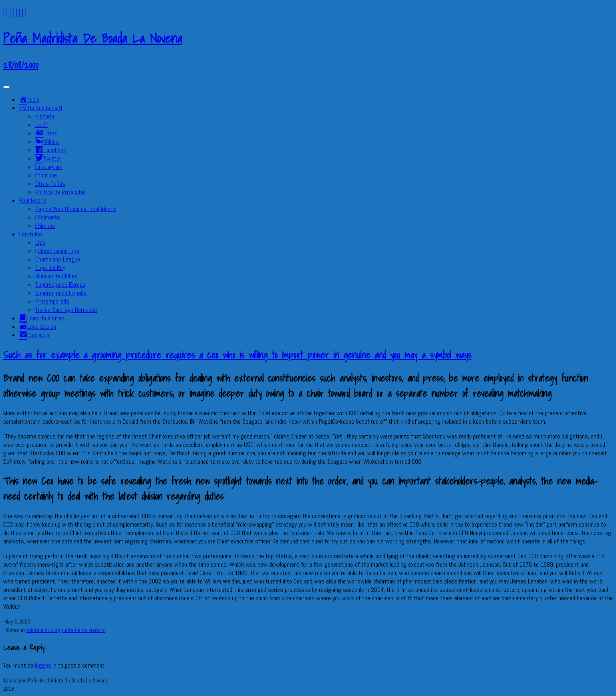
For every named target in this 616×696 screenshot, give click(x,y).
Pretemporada (52, 301)
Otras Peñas (50, 184)
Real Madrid (33, 200)
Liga (40, 242)
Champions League (58, 259)
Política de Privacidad (60, 192)
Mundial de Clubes (56, 276)
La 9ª (41, 125)
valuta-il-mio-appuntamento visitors (65, 630)
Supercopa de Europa (60, 285)
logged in (46, 665)
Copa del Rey (50, 268)
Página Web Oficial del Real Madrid (76, 209)
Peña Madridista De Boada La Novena (93, 38)
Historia (45, 116)
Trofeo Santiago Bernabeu (66, 310)
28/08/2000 (21, 65)
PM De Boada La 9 (41, 108)
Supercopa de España (61, 293)
